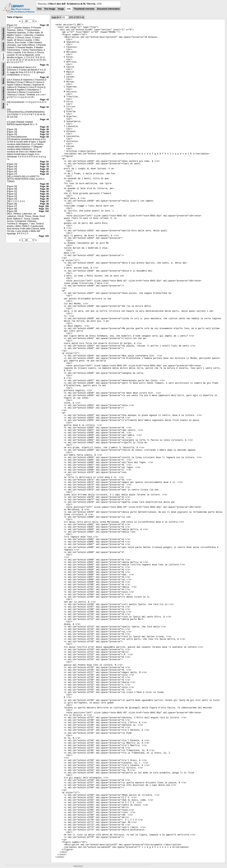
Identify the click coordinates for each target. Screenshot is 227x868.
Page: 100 (44, 206)
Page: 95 (44, 196)
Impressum (78, 866)
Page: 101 (44, 209)
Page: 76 (44, 167)
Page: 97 (44, 201)
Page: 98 (44, 204)
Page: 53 (44, 134)
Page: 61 (44, 162)
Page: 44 (44, 119)
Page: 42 (44, 77)
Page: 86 (44, 186)
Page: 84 (44, 174)
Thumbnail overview (84, 9)
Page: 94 (44, 194)
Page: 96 (44, 199)
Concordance (3, 93)
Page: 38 (44, 25)
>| (83, 17)
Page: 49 (44, 132)
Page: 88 (44, 189)
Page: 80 (44, 169)
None (3, 106)
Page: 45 (44, 127)
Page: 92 (44, 191)
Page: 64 (44, 164)
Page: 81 (44, 172)
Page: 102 (44, 211)
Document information (108, 9)
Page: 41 (44, 65)
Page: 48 (44, 129)
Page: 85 (44, 184)
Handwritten (3, 69)
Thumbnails (3, 34)
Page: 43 (44, 100)
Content (3, 47)
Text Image (50, 9)
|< (58, 17)
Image (61, 9)
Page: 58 (44, 137)
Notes (3, 81)
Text (39, 9)
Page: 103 (44, 236)
